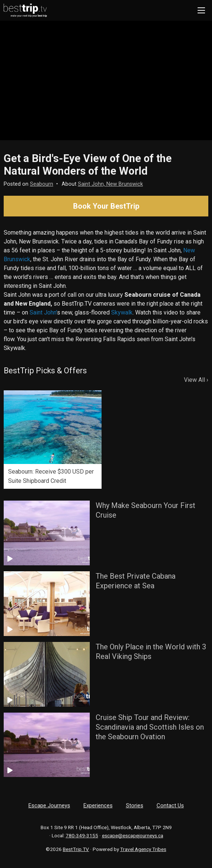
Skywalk (122, 312)
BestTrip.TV (76, 849)
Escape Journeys (49, 805)
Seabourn (42, 184)
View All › (196, 380)
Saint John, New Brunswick (110, 184)
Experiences (98, 805)
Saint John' (43, 312)
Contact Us (170, 805)
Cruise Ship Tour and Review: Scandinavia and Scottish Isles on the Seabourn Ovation (150, 727)
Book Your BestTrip (106, 206)
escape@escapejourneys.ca (133, 835)
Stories (135, 805)
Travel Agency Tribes (143, 849)
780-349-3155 (82, 835)
